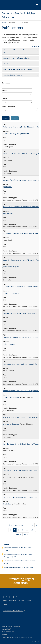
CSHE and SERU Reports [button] (13, 75)
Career (5, 604)
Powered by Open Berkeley (11, 626)
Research (5, 545)
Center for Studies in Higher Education (18, 15)
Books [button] (6, 64)
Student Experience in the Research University (17, 549)
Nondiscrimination (8, 632)
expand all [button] (36, 46)
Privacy (4, 634)
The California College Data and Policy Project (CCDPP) (18, 556)
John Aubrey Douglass (11, 133)
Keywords (6, 83)
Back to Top (36, 641)
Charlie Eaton (8, 504)
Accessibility (6, 629)
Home (4, 23)
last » (27, 535)
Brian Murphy (8, 213)
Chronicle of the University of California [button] (18, 69)
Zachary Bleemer (9, 344)
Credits (29, 601)
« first (10, 526)
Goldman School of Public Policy (14, 611)
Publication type (8, 106)
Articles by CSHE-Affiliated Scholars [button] (17, 58)
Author (5, 91)
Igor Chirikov (24, 133)
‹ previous (20, 526)
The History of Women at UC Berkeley (18, 567)
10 (32, 530)
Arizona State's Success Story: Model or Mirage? (21, 153)
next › (19, 535)
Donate (21, 601)
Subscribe (13, 601)
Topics (4, 99)
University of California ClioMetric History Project (19, 562)
